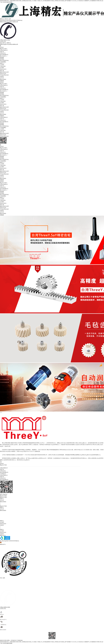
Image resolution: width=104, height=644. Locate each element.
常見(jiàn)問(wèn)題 (4, 75)
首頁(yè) (2, 47)
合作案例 (2, 68)
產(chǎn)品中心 (3, 56)
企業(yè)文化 (3, 53)
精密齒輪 (2, 59)
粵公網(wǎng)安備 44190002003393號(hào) (10, 541)
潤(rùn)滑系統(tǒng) (4, 60)
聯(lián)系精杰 (3, 79)
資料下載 (2, 71)
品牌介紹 (2, 52)
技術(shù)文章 (3, 74)
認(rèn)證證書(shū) (4, 55)
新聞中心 (2, 63)
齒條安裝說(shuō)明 (4, 72)
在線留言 (2, 76)
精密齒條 (2, 57)
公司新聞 (2, 65)
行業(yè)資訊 (3, 66)
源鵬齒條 (2, 81)
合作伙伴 (2, 78)
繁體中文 (9, 43)
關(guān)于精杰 (3, 49)
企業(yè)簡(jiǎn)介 (4, 50)
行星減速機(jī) (3, 62)
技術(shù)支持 (3, 69)
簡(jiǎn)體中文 (3, 43)
